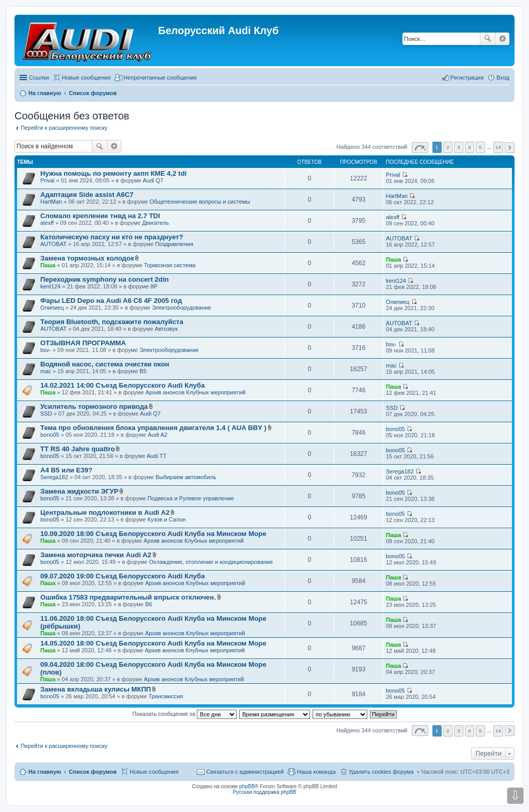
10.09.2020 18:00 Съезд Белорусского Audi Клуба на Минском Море (153, 534)
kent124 (50, 286)
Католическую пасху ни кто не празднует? (112, 237)
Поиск (488, 39)
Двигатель (155, 223)
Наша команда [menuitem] (316, 772)
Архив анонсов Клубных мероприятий (195, 392)
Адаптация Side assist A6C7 (87, 195)
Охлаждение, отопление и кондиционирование (211, 562)
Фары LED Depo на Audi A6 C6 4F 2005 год (111, 301)
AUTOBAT (53, 244)
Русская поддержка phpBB (264, 792)
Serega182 (54, 477)
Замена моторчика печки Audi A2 (96, 555)
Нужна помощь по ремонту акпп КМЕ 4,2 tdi (113, 173)
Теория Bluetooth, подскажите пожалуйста (112, 322)
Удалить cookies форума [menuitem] (381, 772)
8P (154, 286)
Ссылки (39, 78)
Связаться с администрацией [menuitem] (245, 772)
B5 (143, 371)
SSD (46, 413)
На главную (45, 772)
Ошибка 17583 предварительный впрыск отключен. (128, 597)
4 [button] (470, 147)
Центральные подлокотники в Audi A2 (105, 512)
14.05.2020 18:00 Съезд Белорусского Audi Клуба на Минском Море (153, 643)
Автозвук (166, 329)
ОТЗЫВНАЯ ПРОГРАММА (83, 343)
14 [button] (498, 147)
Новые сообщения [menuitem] (86, 78)
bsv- (46, 350)
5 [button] (480, 147)
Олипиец (52, 308)
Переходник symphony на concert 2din (105, 279)
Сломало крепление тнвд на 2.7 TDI (100, 216)
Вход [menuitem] (503, 78)
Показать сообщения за (184, 714)
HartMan (51, 202)
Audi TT (157, 456)
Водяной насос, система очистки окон (105, 364)
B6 (149, 604)
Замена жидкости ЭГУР (79, 491)
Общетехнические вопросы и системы (200, 202)
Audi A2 (158, 435)
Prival (48, 180)
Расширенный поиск (502, 39)
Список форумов (93, 772)
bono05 (50, 435)
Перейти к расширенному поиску (64, 128)
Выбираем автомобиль (186, 477)
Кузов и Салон (167, 519)
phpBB (247, 786)
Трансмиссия (166, 696)
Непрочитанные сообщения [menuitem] (160, 78)
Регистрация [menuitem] (467, 78)
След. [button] (510, 148)
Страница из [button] (420, 148)
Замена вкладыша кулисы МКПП (96, 689)
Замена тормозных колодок (87, 258)
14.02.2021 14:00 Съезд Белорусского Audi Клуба (122, 385)
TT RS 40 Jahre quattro (77, 449)
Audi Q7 (153, 180)
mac (46, 371)
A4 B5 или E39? (66, 470)
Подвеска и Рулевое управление (191, 498)
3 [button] (459, 147)
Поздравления (174, 244)
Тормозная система (170, 265)
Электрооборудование (182, 308)
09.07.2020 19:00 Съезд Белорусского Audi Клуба (122, 576)
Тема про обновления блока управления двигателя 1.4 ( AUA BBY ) (153, 428)
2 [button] (448, 147)
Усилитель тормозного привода (94, 407)
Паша (48, 265)
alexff (47, 223)
